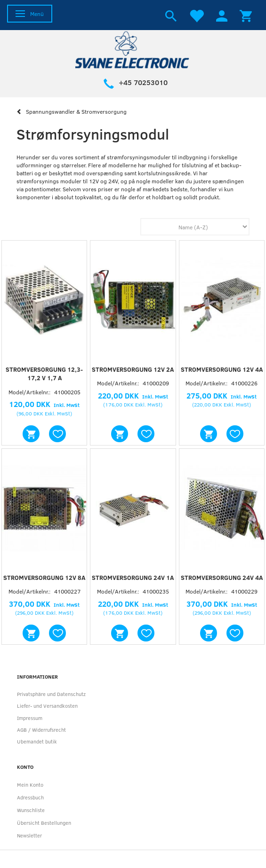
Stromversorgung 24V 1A (133, 578)
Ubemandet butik (37, 741)
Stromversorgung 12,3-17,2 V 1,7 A (44, 374)
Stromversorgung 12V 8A (44, 578)
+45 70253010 (143, 82)
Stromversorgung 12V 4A (222, 369)
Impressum (30, 718)
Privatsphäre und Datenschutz (51, 694)
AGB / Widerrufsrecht (41, 730)
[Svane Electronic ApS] (133, 49)
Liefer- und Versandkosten (47, 706)
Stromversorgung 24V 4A (222, 578)
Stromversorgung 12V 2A (133, 369)
